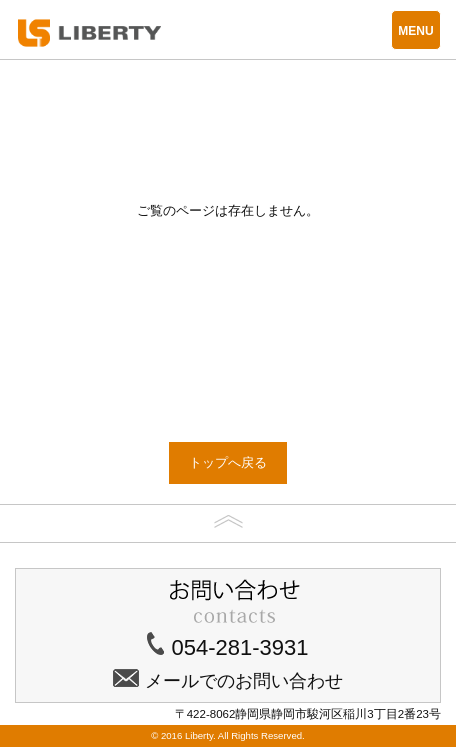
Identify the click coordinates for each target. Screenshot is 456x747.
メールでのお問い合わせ (244, 681)
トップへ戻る (228, 462)
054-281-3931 (239, 647)
